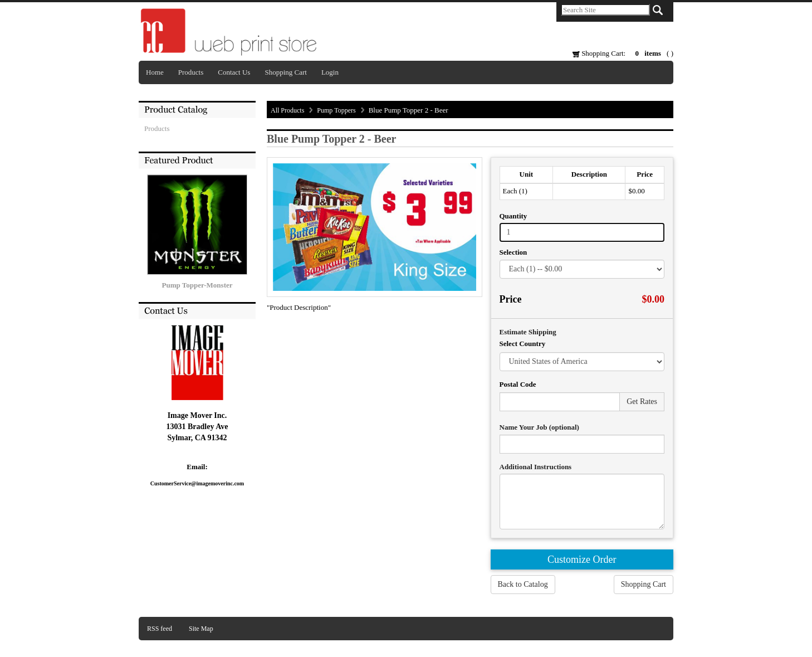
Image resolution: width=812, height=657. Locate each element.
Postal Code (518, 384)
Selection (513, 252)
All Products (287, 110)
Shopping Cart (285, 72)
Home (155, 72)
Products (191, 72)
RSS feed (160, 629)
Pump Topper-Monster (197, 285)
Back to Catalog (523, 584)
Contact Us (234, 72)
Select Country (523, 344)
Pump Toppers (336, 110)
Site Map (201, 629)
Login (330, 72)
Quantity (513, 216)
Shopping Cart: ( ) (623, 53)
